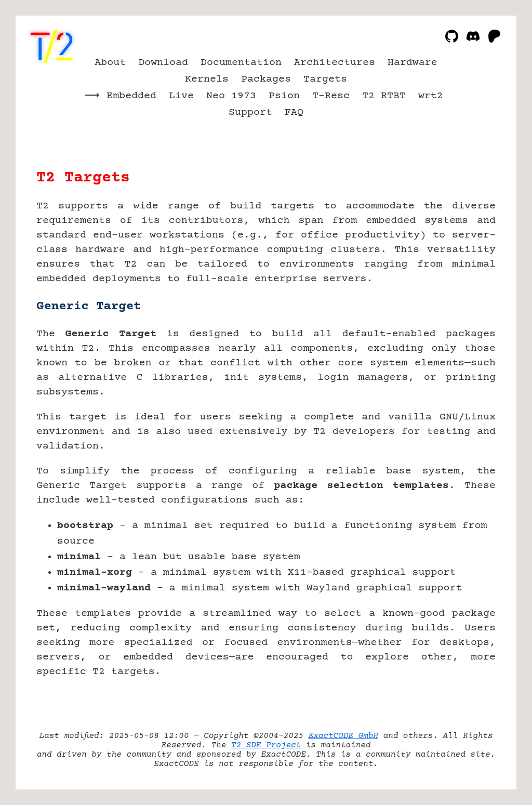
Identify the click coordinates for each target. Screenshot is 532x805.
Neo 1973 (231, 96)
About (110, 63)
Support (250, 113)
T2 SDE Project (266, 745)
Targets (325, 79)
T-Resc (331, 96)
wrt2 (431, 96)
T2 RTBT (384, 96)
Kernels (207, 79)
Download (163, 63)
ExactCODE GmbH (343, 736)
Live (181, 96)
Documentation (241, 63)
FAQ (294, 113)
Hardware (413, 63)
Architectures (335, 63)
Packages (266, 79)
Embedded (131, 96)
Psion (284, 96)
